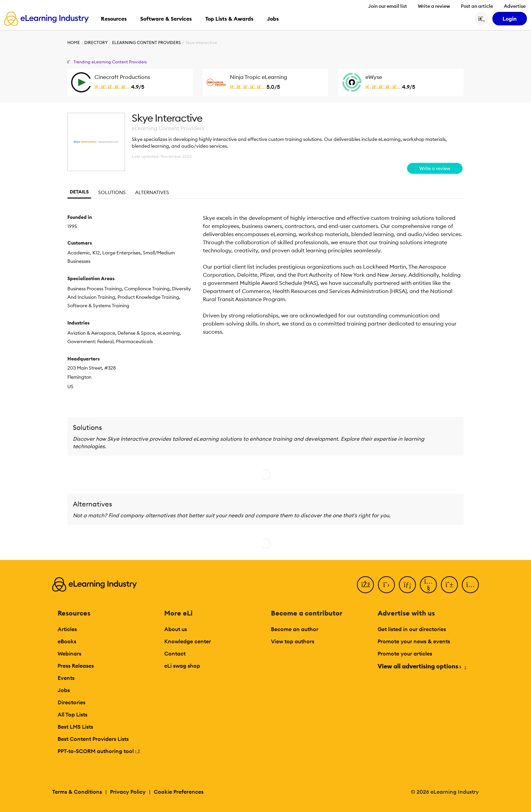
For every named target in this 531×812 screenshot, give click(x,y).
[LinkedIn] (407, 585)
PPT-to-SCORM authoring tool (99, 751)
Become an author (295, 629)
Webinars (69, 653)
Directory (96, 43)
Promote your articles (405, 653)
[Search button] (482, 19)
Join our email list (388, 6)
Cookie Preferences (179, 792)
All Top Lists (72, 714)
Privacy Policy (128, 792)
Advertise (515, 6)
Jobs (64, 690)
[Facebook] (365, 585)
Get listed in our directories (412, 629)
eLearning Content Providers (146, 43)
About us (176, 629)
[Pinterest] (449, 585)
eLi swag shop (182, 666)
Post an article (477, 6)
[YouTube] (428, 585)
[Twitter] (386, 585)
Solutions (112, 192)
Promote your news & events (414, 641)
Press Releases (76, 666)
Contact (175, 653)
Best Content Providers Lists (93, 739)
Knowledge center (188, 641)
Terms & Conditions (77, 792)
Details (79, 192)
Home (74, 43)
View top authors (293, 641)
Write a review (434, 6)
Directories (71, 702)
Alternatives (152, 192)
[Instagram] (470, 585)
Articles (67, 629)
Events (66, 678)
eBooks (67, 641)
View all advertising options (421, 666)
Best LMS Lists (75, 727)
